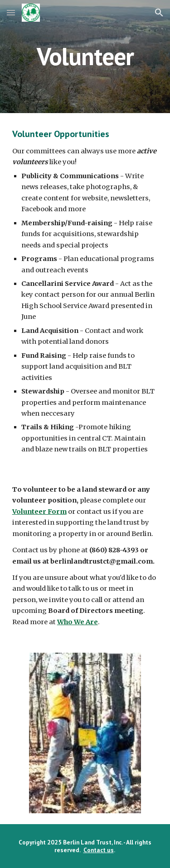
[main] (85, 56)
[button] (11, 12)
